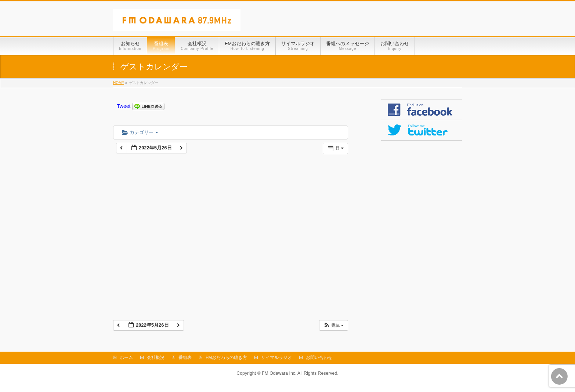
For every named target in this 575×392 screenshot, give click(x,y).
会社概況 (156, 357)
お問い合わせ (319, 357)
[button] (333, 325)
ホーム (126, 357)
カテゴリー (140, 132)
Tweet (124, 106)
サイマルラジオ (276, 357)
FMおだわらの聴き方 (226, 357)
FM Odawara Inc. (279, 373)
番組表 (185, 357)
